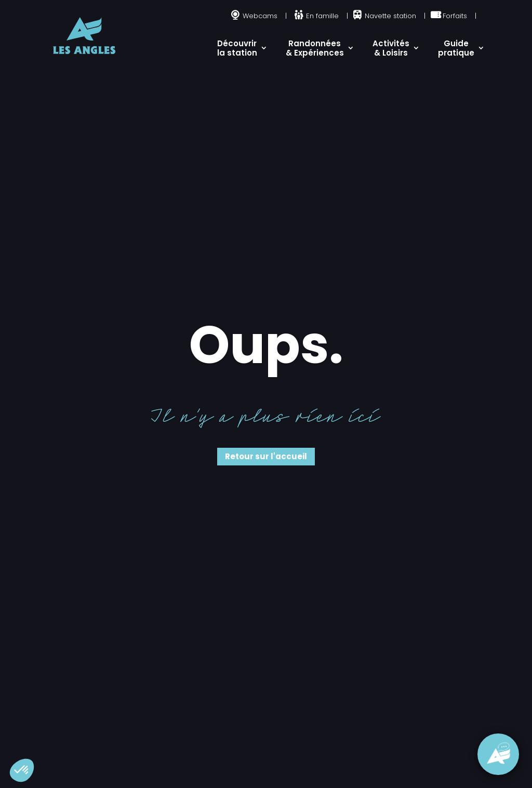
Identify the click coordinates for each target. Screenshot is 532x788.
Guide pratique (456, 48)
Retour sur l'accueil (266, 456)
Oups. (266, 345)
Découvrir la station (237, 48)
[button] (22, 770)
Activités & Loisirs (391, 48)
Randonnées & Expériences (315, 48)
